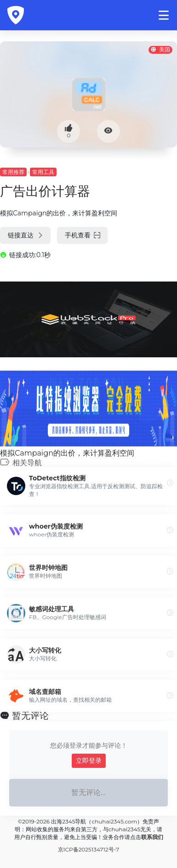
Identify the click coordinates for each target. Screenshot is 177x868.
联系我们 (152, 837)
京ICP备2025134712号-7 (88, 849)
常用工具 (43, 172)
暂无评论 (30, 716)
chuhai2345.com (114, 821)
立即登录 (89, 761)
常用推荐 (13, 172)
